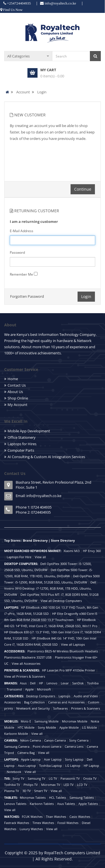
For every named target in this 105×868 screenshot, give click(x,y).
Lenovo (52, 683)
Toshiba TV (12, 785)
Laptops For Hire (19, 557)
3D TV (27, 791)
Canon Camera (55, 740)
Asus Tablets (66, 804)
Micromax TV (51, 785)
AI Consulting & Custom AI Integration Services (46, 457)
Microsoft (44, 689)
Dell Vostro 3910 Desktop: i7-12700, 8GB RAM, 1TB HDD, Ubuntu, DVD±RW (50, 588)
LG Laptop (73, 766)
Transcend (14, 689)
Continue (83, 189)
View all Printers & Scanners (25, 676)
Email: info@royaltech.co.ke (39, 496)
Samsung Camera (17, 746)
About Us (15, 392)
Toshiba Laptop (51, 766)
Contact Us (17, 385)
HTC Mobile (26, 727)
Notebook (14, 772)
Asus (23, 683)
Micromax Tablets (33, 797)
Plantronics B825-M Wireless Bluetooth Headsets (63, 651)
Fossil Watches (68, 823)
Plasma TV (12, 791)
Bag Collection (34, 702)
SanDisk (78, 683)
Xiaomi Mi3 (72, 551)
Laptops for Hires (22, 444)
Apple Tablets (88, 804)
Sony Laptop (74, 759)
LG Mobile (89, 727)
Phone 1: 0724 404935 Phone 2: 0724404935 (34, 510)
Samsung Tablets (82, 797)
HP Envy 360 (92, 551)
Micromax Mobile (75, 721)
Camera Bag (26, 753)
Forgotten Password (27, 296)
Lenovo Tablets (15, 804)
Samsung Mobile (46, 721)
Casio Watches (80, 817)
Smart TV (41, 791)
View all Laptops (73, 644)
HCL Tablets (58, 797)
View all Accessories (26, 663)
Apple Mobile (69, 727)
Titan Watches (56, 817)
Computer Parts (21, 450)
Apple (29, 689)
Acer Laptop (53, 759)
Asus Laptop (27, 766)
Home (13, 379)
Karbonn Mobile (16, 734)
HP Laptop (91, 766)
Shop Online (18, 398)
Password (17, 252)
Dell (33, 683)
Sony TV (18, 778)
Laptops (64, 696)
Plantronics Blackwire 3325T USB (28, 657)
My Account (17, 405)
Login (42, 92)
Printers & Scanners (86, 708)
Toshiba (93, 683)
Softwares (60, 708)
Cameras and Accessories (66, 702)
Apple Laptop (31, 759)
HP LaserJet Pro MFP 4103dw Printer (69, 670)
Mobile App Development (29, 431)
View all (40, 557)
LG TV (53, 778)
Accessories (12, 702)
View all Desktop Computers (61, 601)
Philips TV (31, 785)
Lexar (65, 683)
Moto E (26, 721)
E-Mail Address (22, 231)
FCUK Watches (32, 817)
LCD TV (82, 785)
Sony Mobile (47, 727)
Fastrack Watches (17, 823)
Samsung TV (37, 778)
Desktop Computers (41, 696)
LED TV (69, 785)
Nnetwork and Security (33, 708)
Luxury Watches (31, 829)
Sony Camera (79, 740)
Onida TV (90, 778)
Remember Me (21, 274)
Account (23, 92)
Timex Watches (43, 823)
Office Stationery (22, 437)
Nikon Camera (31, 740)
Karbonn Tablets (42, 804)
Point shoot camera (47, 746)
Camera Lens (74, 746)
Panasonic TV (70, 778)
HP (41, 683)
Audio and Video (86, 696)
